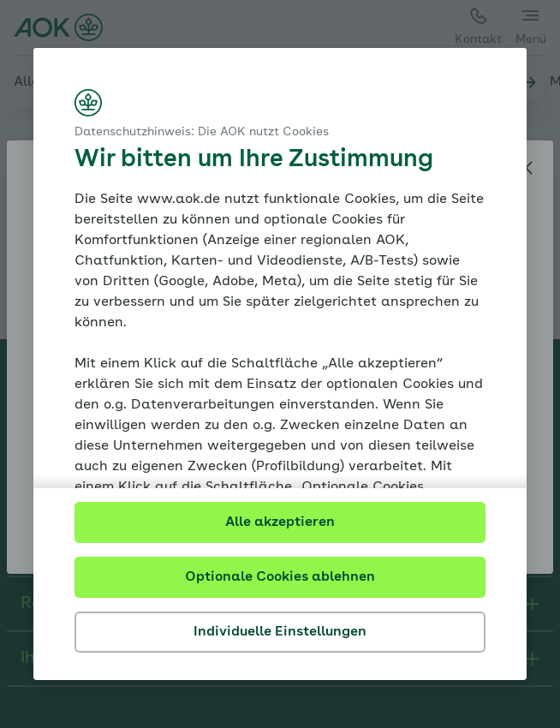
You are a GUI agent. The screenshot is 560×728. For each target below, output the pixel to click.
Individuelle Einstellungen (280, 632)
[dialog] (280, 364)
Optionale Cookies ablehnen (280, 577)
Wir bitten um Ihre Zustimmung (254, 160)
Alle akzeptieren (280, 522)
